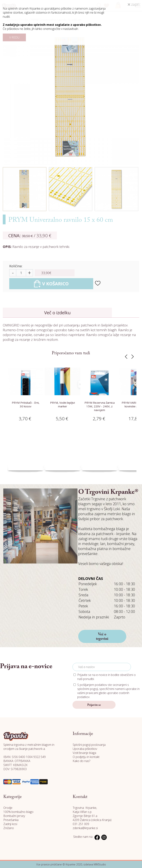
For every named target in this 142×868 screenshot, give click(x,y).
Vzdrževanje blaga (84, 753)
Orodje (8, 808)
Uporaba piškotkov (85, 749)
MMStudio (100, 864)
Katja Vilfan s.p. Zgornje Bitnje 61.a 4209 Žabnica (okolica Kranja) (92, 816)
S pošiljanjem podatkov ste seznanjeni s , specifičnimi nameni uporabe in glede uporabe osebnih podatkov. (108, 691)
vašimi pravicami (88, 693)
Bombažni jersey (14, 816)
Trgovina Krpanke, (85, 808)
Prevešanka (11, 820)
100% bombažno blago (18, 812)
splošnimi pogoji (88, 689)
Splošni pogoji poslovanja (89, 745)
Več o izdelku (57, 313)
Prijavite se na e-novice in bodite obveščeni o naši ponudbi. (106, 677)
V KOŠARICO (51, 284)
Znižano (9, 828)
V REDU (14, 37)
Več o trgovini (102, 637)
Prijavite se (94, 705)
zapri (133, 4)
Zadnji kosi (10, 824)
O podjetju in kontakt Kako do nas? (86, 759)
